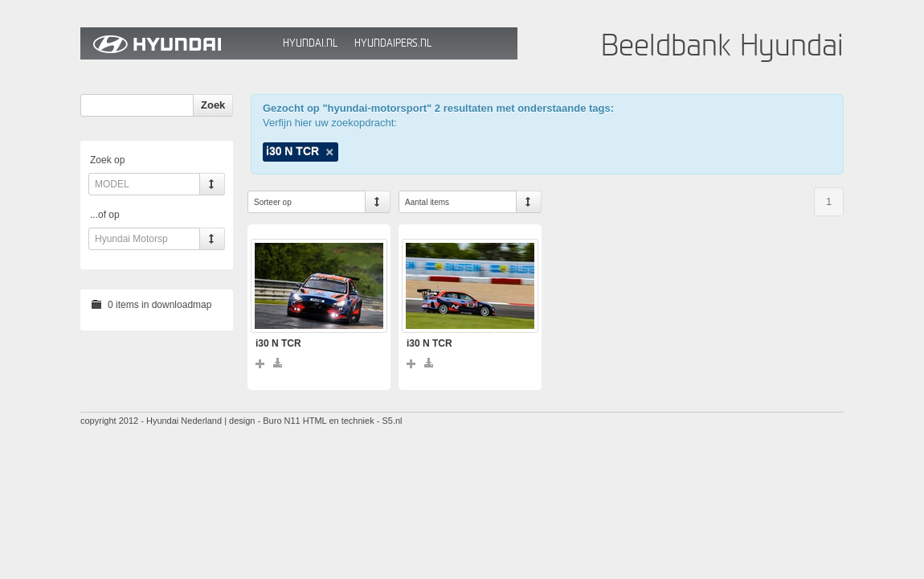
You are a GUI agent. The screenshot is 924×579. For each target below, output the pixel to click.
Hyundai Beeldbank (178, 43)
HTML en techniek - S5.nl (353, 421)
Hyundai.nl (310, 43)
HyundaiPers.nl (393, 43)
